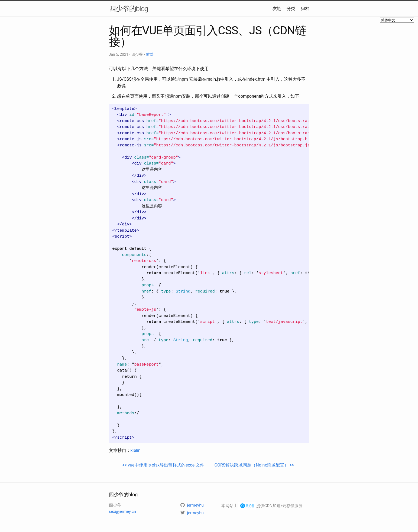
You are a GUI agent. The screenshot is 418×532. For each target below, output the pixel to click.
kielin (136, 450)
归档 (305, 9)
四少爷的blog (129, 9)
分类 (291, 9)
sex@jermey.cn (123, 511)
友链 (277, 9)
